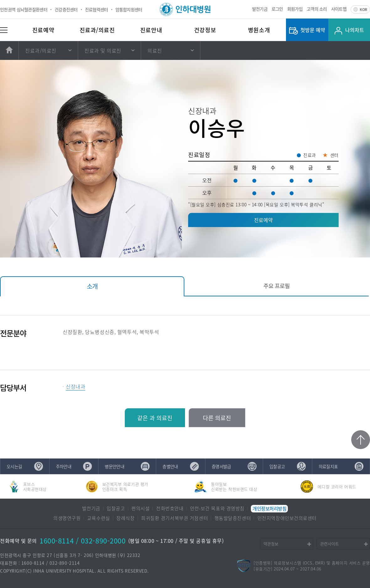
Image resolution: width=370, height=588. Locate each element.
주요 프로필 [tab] (277, 286)
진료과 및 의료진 (103, 50)
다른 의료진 (217, 418)
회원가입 (295, 9)
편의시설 (140, 509)
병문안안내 (114, 466)
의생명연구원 (67, 518)
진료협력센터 (97, 9)
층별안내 (170, 466)
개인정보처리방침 (269, 509)
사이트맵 (339, 9)
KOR (363, 9)
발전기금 (260, 9)
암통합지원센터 (129, 9)
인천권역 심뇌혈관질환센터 (24, 9)
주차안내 (63, 466)
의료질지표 (328, 466)
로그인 (277, 9)
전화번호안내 (170, 509)
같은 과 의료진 (155, 418)
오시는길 (14, 466)
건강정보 (205, 30)
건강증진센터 (66, 9)
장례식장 (125, 518)
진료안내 (151, 30)
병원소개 (259, 30)
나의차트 (355, 30)
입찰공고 (277, 466)
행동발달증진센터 (233, 518)
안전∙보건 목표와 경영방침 (217, 509)
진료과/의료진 (97, 30)
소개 (92, 286)
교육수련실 (99, 518)
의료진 (155, 50)
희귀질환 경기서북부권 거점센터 (174, 518)
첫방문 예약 (313, 30)
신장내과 (76, 386)
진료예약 (43, 30)
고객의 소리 (317, 9)
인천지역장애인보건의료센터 (287, 518)
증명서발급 (221, 466)
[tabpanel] (185, 354)
